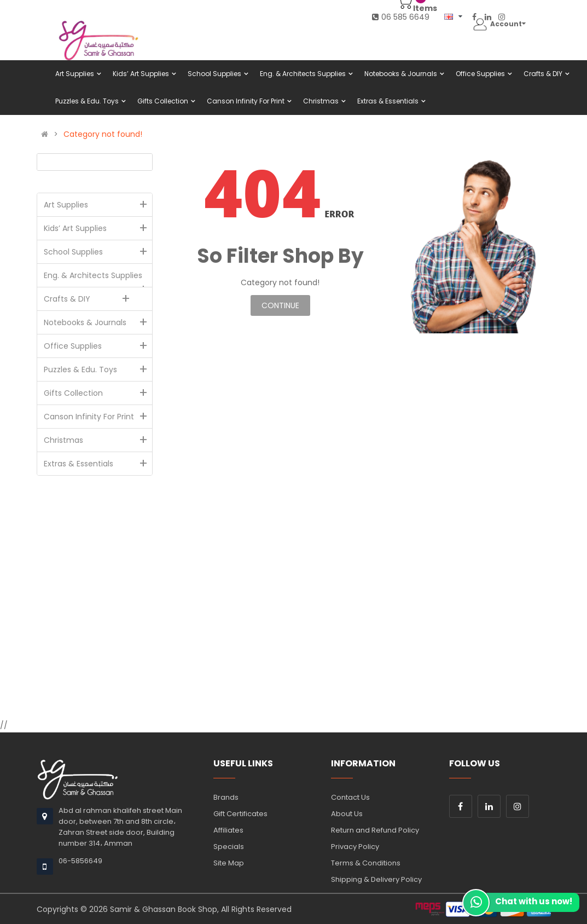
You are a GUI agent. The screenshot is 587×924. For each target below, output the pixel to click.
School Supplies (98, 252)
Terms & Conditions (366, 863)
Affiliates (228, 830)
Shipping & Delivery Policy (376, 879)
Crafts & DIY (89, 299)
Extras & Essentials (98, 464)
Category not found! (103, 134)
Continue (280, 305)
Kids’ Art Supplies (98, 228)
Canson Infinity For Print (98, 417)
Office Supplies (98, 346)
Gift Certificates (240, 814)
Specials (229, 847)
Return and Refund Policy (375, 830)
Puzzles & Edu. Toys (98, 369)
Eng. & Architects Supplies (98, 278)
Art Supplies (98, 205)
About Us (347, 814)
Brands (226, 797)
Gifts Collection (98, 393)
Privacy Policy (355, 847)
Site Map (229, 863)
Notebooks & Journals (98, 322)
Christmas (98, 440)
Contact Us (350, 797)
